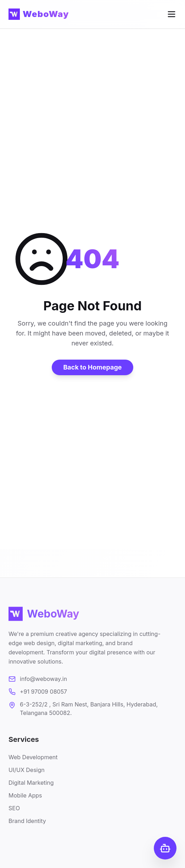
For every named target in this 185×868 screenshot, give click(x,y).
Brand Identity (27, 822)
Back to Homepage (92, 367)
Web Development (33, 759)
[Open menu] (172, 14)
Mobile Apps (25, 797)
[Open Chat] (165, 848)
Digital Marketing (31, 784)
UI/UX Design (27, 771)
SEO (14, 810)
